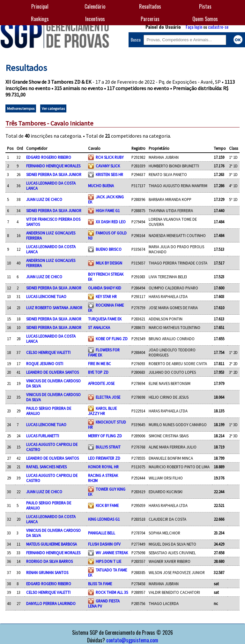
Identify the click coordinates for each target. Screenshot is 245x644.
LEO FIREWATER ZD (104, 458)
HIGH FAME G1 (108, 211)
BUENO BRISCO (109, 249)
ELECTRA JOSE (108, 397)
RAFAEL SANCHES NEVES (46, 467)
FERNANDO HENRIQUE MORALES (53, 166)
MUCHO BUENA (101, 186)
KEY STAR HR (106, 296)
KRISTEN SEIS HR (109, 174)
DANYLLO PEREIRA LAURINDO (51, 603)
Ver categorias (53, 108)
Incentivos (95, 19)
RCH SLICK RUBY (110, 157)
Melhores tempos (21, 108)
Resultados (150, 6)
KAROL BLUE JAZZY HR (102, 411)
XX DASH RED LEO (111, 222)
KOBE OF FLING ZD (112, 339)
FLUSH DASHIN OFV (104, 544)
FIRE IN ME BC (100, 364)
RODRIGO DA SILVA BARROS (49, 561)
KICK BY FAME (107, 505)
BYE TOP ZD (98, 372)
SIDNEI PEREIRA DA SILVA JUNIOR (54, 174)
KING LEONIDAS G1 (104, 519)
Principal (40, 6)
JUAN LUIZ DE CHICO (44, 199)
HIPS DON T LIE (108, 561)
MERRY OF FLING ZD (105, 436)
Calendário (95, 6)
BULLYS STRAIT (108, 447)
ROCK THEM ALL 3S (112, 592)
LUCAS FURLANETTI (43, 436)
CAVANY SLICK (108, 166)
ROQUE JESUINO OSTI (45, 364)
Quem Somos (205, 19)
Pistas (205, 6)
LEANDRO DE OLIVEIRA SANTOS (52, 372)
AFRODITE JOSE (101, 383)
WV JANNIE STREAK (112, 553)
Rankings (40, 19)
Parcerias (150, 19)
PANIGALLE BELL (102, 533)
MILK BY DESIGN (109, 263)
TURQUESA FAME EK (105, 319)
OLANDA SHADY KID (105, 288)
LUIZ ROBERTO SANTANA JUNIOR (54, 308)
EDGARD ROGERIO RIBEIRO (49, 157)
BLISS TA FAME (100, 584)
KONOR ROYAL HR (103, 467)
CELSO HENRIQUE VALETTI (48, 352)
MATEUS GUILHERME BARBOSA (52, 544)
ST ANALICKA (99, 327)
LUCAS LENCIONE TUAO (46, 296)
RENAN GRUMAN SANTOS (47, 572)
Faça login (194, 27)
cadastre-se (218, 27)
